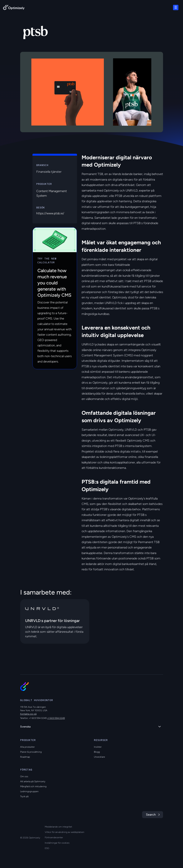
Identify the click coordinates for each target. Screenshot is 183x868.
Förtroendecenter (54, 837)
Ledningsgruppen (29, 791)
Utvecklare (99, 757)
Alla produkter (27, 747)
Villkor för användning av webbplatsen (65, 832)
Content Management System (52, 193)
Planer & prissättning (31, 752)
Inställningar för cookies (57, 843)
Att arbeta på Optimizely (33, 781)
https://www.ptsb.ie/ (50, 213)
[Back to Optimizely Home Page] (14, 8)
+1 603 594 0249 (56, 718)
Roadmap (25, 757)
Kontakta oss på (28, 714)
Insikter (98, 747)
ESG (47, 848)
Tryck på (24, 796)
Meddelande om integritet (58, 827)
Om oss (24, 776)
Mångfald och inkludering (33, 786)
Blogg (97, 752)
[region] (92, 92)
